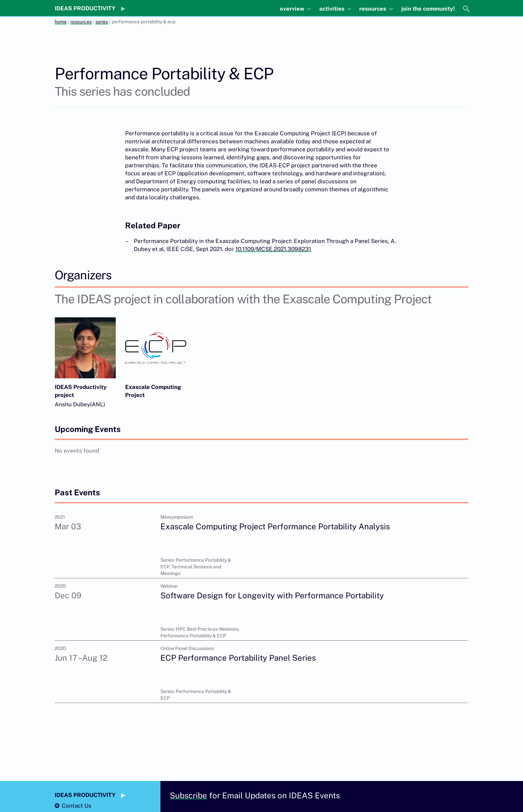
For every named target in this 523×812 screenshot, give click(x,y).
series (102, 22)
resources (373, 9)
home (61, 22)
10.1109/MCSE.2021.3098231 (273, 249)
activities (333, 9)
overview (293, 9)
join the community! (428, 9)
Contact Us (77, 806)
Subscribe (188, 795)
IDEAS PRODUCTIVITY (85, 8)
